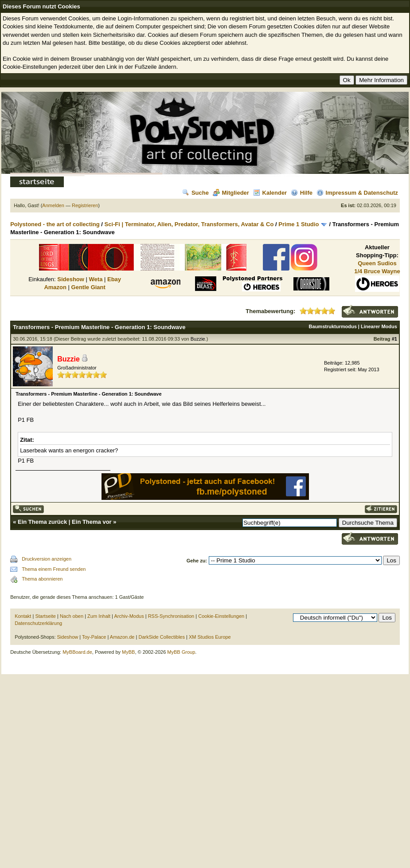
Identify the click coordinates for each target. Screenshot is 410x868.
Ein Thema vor (92, 522)
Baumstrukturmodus (333, 326)
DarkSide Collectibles (162, 637)
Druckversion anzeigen (47, 559)
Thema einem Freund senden (54, 569)
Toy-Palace (94, 637)
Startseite (45, 616)
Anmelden (53, 205)
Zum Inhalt (99, 616)
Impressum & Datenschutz (357, 193)
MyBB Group (181, 652)
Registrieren (85, 205)
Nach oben (72, 616)
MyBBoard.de (77, 652)
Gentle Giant (88, 287)
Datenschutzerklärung (38, 623)
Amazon (55, 287)
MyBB (128, 652)
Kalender (270, 193)
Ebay (114, 279)
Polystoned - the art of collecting (55, 224)
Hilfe (302, 193)
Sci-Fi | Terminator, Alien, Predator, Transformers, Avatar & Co (189, 224)
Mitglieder (231, 193)
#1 (394, 339)
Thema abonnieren (42, 579)
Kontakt (23, 616)
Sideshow (71, 279)
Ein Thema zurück (42, 522)
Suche (195, 193)
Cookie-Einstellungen (221, 616)
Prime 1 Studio (299, 224)
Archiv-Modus (129, 616)
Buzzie (198, 339)
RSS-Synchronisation (171, 616)
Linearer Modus (379, 326)
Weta (96, 279)
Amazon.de (122, 637)
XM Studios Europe (210, 637)
